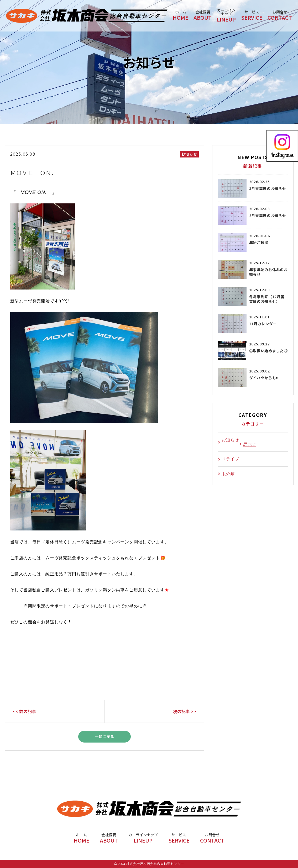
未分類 (228, 474)
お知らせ (189, 154)
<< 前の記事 (24, 711)
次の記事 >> (185, 711)
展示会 (250, 444)
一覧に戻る (104, 737)
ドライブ (230, 459)
